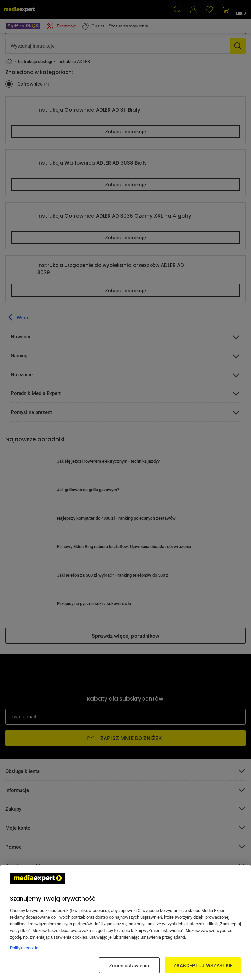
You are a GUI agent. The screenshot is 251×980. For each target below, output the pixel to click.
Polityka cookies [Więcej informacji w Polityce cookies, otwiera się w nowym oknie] (25, 948)
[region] (125, 923)
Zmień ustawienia (129, 965)
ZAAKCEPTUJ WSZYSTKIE (203, 965)
